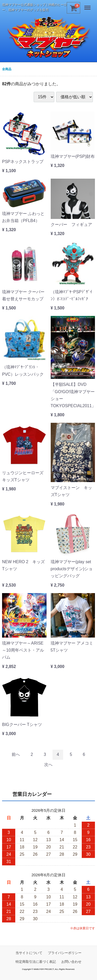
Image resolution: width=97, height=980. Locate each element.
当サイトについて (29, 953)
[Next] (48, 765)
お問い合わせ (71, 962)
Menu (88, 6)
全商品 (7, 69)
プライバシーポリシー (65, 953)
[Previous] (16, 755)
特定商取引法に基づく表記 (36, 962)
